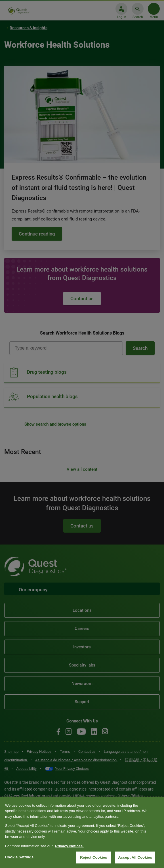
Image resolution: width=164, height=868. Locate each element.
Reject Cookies (93, 857)
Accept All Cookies (135, 857)
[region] (82, 832)
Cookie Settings (19, 857)
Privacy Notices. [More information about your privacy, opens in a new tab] (69, 846)
